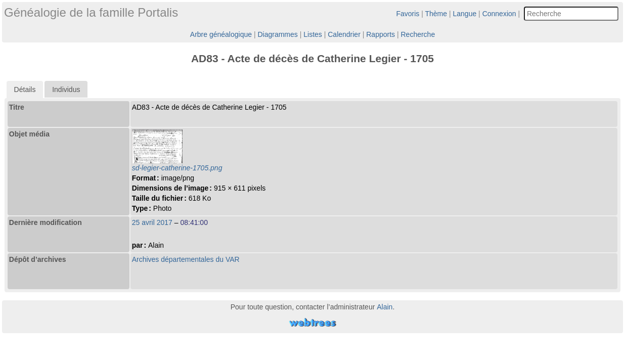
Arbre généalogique (221, 34)
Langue (465, 14)
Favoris (408, 14)
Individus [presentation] (66, 89)
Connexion (499, 14)
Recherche (418, 34)
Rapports (381, 34)
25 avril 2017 (152, 222)
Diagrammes (277, 34)
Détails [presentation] (25, 89)
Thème (436, 14)
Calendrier (344, 34)
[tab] (25, 89)
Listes (313, 34)
